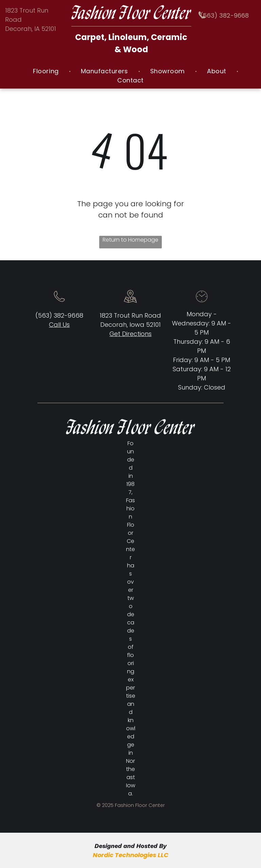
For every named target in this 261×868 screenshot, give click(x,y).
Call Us (59, 325)
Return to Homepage (130, 240)
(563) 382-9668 (59, 315)
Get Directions (130, 334)
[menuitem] (47, 71)
